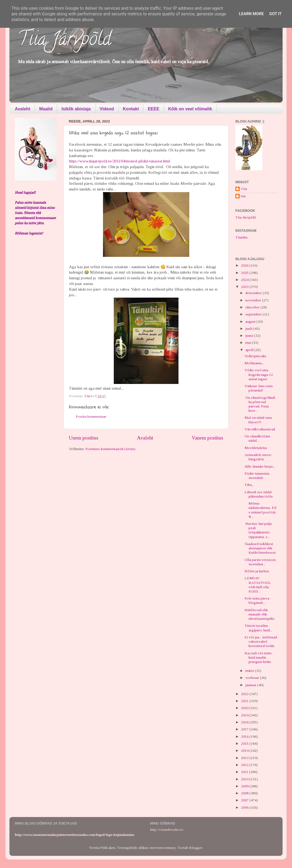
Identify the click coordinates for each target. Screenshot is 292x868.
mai (249, 343)
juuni (250, 336)
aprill (250, 350)
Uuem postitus (84, 438)
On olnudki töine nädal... (257, 438)
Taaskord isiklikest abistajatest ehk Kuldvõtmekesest (260, 548)
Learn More (251, 14)
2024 (245, 280)
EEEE (154, 109)
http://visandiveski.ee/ (167, 830)
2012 (245, 765)
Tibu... (249, 485)
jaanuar (251, 685)
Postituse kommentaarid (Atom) (110, 449)
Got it (275, 14)
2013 (245, 758)
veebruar (253, 678)
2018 (245, 722)
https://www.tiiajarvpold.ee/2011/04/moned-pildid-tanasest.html (120, 161)
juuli (249, 329)
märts (250, 671)
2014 (245, 750)
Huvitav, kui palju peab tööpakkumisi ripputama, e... (258, 530)
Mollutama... (254, 363)
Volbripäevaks (255, 356)
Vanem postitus (207, 438)
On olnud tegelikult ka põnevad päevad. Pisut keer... (260, 404)
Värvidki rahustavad (260, 429)
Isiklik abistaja (76, 109)
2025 (245, 273)
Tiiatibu (241, 237)
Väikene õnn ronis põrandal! (259, 388)
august (251, 321)
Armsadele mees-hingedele (258, 457)
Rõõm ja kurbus (257, 571)
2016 (245, 736)
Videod (107, 109)
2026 (245, 265)
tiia (243, 196)
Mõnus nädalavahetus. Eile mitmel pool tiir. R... (260, 510)
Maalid (46, 109)
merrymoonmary (163, 848)
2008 (245, 793)
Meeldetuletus (256, 448)
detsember (254, 293)
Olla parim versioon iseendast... (260, 562)
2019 (245, 715)
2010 (245, 779)
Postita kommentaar (91, 416)
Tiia (244, 189)
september (254, 314)
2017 (245, 729)
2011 (245, 772)
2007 (245, 800)
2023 (245, 287)
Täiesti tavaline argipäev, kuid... (258, 628)
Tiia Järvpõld (64, 41)
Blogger (196, 848)
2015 (245, 743)
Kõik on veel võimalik (190, 109)
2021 (245, 701)
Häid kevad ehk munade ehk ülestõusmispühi (259, 614)
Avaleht (23, 109)
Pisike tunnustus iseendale (257, 476)
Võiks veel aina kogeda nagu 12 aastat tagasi (259, 374)
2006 (245, 807)
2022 (245, 694)
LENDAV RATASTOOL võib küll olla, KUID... (258, 585)
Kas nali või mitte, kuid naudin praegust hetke (259, 657)
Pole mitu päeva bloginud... (257, 600)
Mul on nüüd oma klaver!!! (258, 420)
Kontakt (131, 109)
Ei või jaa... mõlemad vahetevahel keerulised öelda (261, 641)
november (254, 300)
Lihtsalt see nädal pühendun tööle (259, 494)
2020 (245, 708)
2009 (245, 786)
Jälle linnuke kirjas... (260, 466)
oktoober (253, 307)
